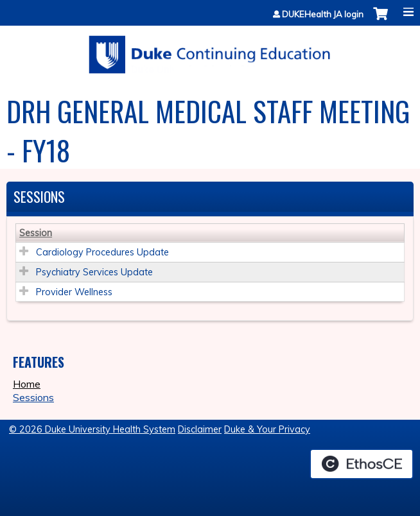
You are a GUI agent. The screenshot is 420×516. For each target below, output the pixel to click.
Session (36, 233)
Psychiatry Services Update (94, 272)
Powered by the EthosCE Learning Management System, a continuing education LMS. (362, 464)
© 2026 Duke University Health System (92, 429)
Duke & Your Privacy (267, 429)
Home (27, 384)
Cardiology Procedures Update (102, 252)
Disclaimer (200, 429)
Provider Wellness (74, 292)
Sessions (33, 397)
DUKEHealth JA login (323, 14)
